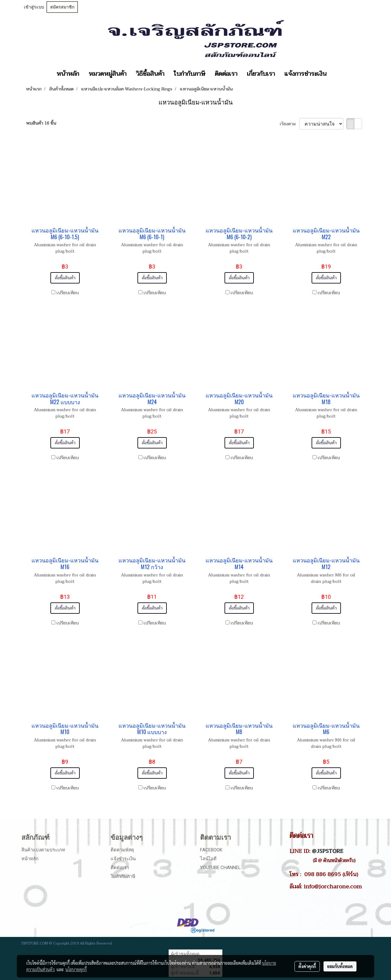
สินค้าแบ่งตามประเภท (43, 850)
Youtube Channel (220, 868)
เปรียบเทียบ (68, 293)
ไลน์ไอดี (208, 859)
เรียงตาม (290, 124)
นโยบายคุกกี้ (76, 969)
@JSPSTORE (328, 851)
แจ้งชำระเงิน (123, 859)
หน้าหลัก (68, 74)
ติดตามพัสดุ (122, 850)
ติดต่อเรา (226, 74)
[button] (337, 74)
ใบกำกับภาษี (190, 74)
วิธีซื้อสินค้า (150, 74)
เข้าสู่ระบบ (34, 7)
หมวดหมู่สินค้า (108, 74)
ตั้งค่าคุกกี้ (307, 966)
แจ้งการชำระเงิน (305, 74)
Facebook (211, 850)
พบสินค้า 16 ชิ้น (41, 123)
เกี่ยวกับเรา (261, 74)
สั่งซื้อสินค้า (65, 278)
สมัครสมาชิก (62, 7)
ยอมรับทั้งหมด (340, 966)
